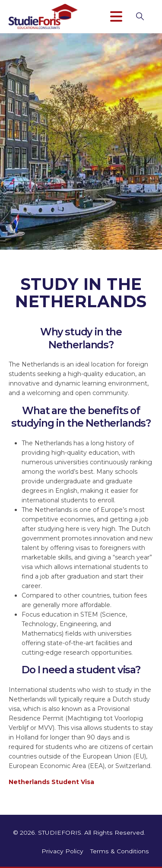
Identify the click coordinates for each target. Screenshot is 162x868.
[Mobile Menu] (120, 16)
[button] (144, 16)
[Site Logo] (43, 16)
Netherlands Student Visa (51, 782)
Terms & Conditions (120, 851)
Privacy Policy (62, 851)
